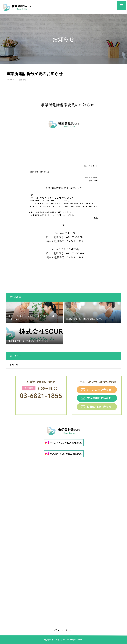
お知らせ (22, 79)
